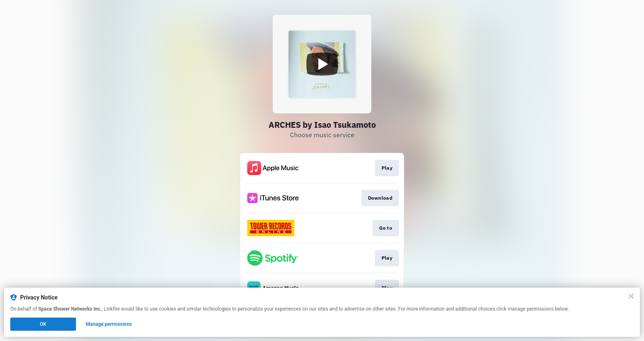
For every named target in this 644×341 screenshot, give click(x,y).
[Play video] (322, 64)
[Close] (631, 296)
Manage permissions (109, 324)
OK (43, 324)
